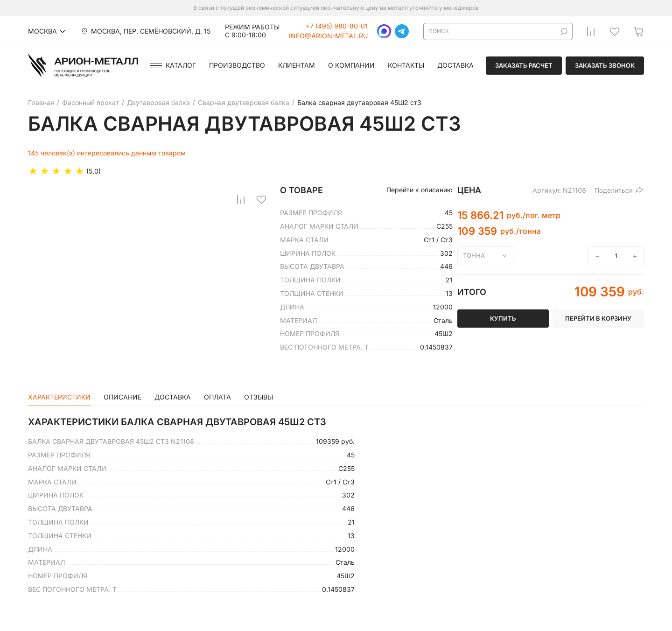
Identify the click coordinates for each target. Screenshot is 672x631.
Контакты (406, 65)
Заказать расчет (524, 65)
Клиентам (297, 65)
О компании (351, 65)
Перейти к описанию (420, 190)
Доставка (455, 65)
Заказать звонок (605, 65)
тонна (474, 255)
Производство (237, 65)
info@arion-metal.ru (328, 36)
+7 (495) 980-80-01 (337, 26)
